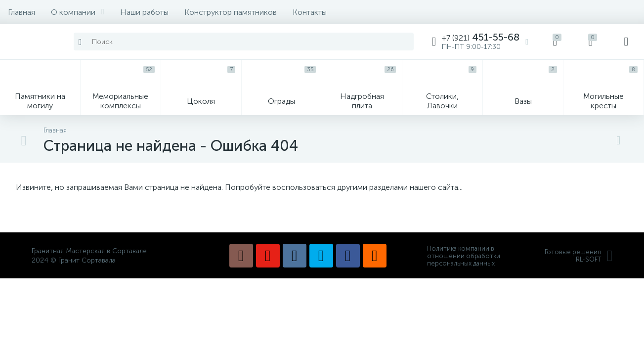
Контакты (310, 12)
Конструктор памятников (231, 12)
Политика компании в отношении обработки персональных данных (464, 256)
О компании (78, 12)
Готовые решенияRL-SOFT (579, 256)
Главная (21, 12)
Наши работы (144, 12)
